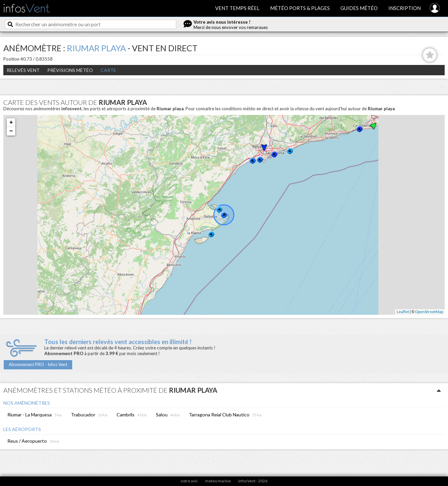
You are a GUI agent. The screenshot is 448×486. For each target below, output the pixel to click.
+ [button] (11, 123)
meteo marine (218, 481)
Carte (108, 70)
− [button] (11, 131)
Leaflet (403, 312)
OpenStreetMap (429, 312)
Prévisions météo (70, 70)
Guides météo (359, 8)
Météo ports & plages (300, 8)
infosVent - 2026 (253, 481)
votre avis (189, 481)
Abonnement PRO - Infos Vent (38, 364)
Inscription (405, 8)
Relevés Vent (23, 70)
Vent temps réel (237, 8)
